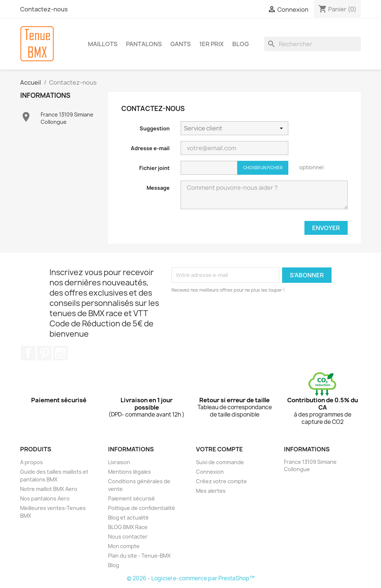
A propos (32, 462)
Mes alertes (211, 491)
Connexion (210, 472)
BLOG (241, 44)
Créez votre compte (221, 481)
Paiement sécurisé (132, 498)
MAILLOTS (103, 44)
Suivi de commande (220, 462)
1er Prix (212, 44)
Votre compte (219, 449)
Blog (114, 565)
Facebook (28, 353)
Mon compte (124, 546)
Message (158, 188)
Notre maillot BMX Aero (49, 489)
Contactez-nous (44, 9)
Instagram (60, 353)
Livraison (119, 462)
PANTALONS (144, 44)
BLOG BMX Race (128, 527)
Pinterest (44, 353)
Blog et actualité (128, 517)
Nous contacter (128, 537)
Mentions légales (130, 472)
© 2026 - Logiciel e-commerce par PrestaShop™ (191, 578)
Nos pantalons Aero (45, 498)
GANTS (181, 44)
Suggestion (155, 128)
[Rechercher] (312, 44)
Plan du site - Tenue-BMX (139, 556)
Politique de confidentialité (142, 508)
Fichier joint (154, 168)
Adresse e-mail (150, 148)
